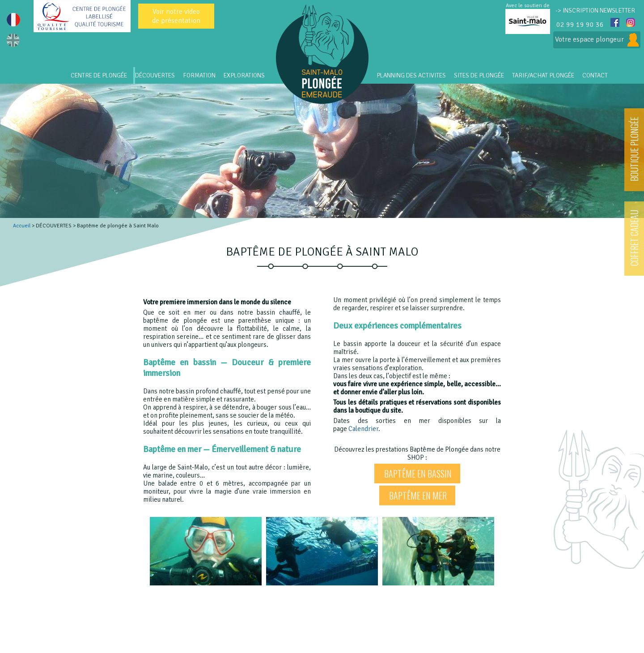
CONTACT (595, 75)
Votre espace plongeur (597, 40)
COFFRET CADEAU (634, 238)
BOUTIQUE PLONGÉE (634, 149)
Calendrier (363, 429)
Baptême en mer (418, 495)
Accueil (22, 226)
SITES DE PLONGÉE (479, 75)
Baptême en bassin (418, 474)
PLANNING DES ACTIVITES (411, 75)
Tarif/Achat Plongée (543, 75)
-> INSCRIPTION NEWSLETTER (595, 11)
